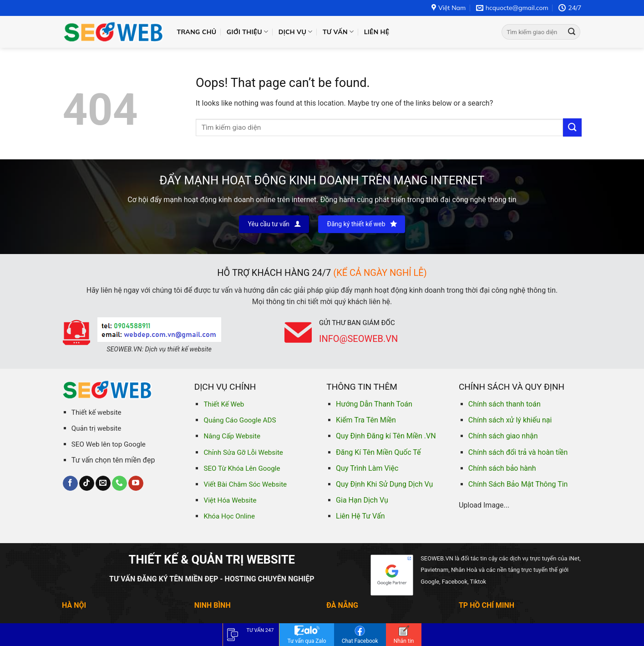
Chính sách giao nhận (503, 436)
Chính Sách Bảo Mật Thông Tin (518, 484)
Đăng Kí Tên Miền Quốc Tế (378, 452)
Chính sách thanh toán (505, 404)
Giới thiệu (248, 32)
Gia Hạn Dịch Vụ (362, 500)
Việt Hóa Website (230, 500)
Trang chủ (197, 32)
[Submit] (572, 32)
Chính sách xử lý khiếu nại (510, 420)
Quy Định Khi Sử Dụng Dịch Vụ (384, 484)
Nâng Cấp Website (232, 436)
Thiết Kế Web (224, 404)
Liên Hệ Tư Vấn (360, 516)
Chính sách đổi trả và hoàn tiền (518, 452)
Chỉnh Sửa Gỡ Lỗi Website (243, 453)
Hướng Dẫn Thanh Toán (374, 404)
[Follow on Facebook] (70, 483)
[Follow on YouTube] (136, 483)
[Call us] (119, 483)
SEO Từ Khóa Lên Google (242, 468)
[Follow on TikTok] (87, 483)
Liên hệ (377, 32)
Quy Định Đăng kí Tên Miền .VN (386, 436)
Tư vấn (338, 32)
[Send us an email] (103, 483)
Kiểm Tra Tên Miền (366, 420)
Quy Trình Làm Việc (367, 468)
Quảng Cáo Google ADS (240, 420)
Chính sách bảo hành (502, 468)
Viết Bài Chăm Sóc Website (245, 484)
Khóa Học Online (229, 516)
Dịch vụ (296, 32)
